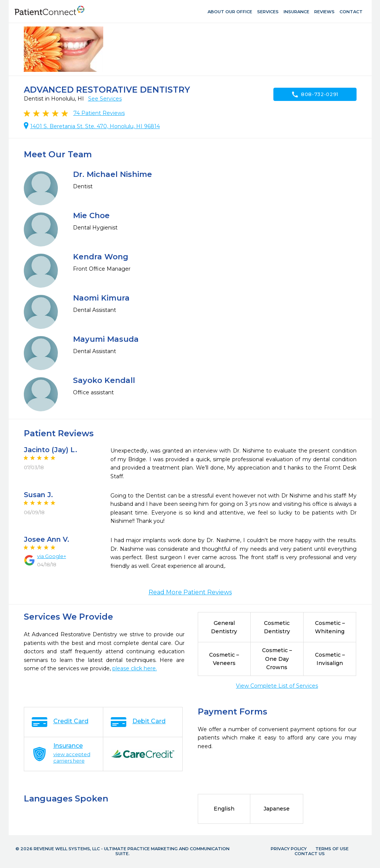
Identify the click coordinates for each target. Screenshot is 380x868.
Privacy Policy (289, 849)
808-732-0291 (315, 95)
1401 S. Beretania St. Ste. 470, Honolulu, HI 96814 (95, 126)
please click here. (135, 668)
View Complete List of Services (277, 686)
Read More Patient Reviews (190, 592)
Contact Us (310, 854)
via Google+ (52, 556)
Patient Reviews (99, 113)
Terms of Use (332, 849)
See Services (105, 99)
